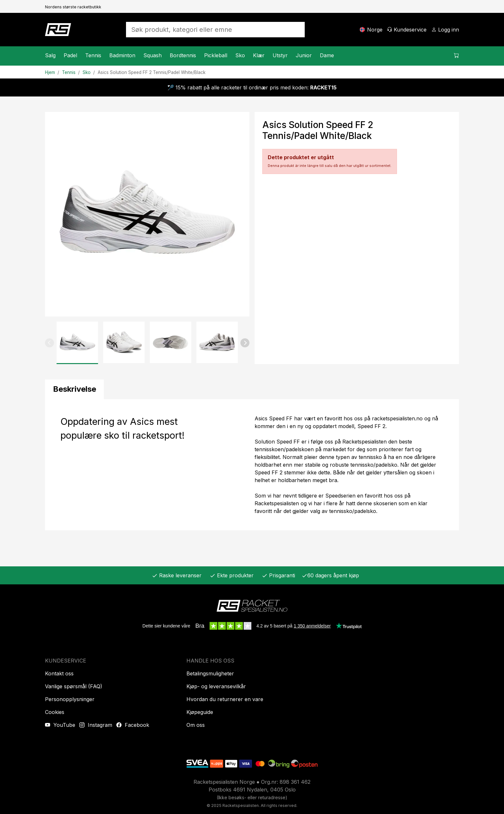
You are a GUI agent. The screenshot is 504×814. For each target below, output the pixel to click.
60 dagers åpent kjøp (330, 575)
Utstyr (280, 55)
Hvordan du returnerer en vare (225, 699)
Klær (259, 55)
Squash (153, 55)
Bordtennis (183, 55)
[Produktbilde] (147, 214)
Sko (240, 55)
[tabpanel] (252, 465)
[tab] (74, 389)
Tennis (93, 55)
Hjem (50, 72)
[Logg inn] (445, 30)
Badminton (122, 55)
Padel (70, 55)
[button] (50, 343)
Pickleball (216, 55)
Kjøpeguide (200, 712)
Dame (327, 55)
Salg (50, 55)
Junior (304, 55)
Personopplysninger (70, 699)
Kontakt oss (59, 673)
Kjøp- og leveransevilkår (216, 686)
